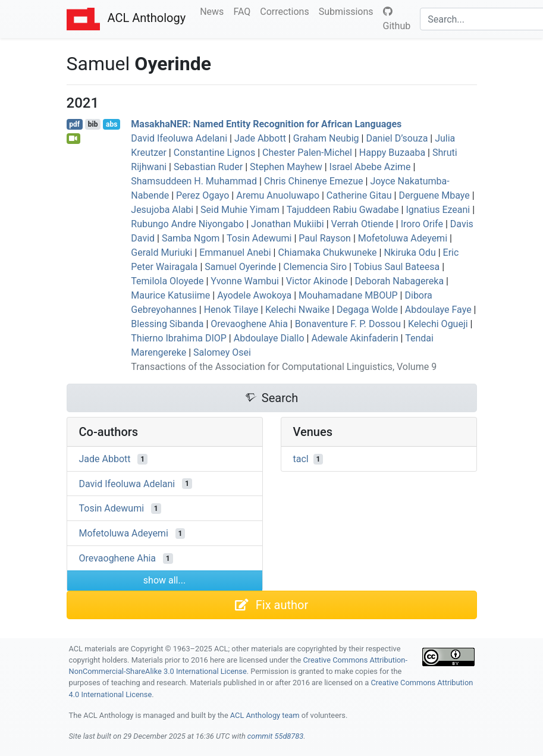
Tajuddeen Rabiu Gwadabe (343, 210)
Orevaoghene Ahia (249, 324)
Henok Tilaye (231, 310)
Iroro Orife (422, 224)
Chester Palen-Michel (307, 153)
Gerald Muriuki (161, 252)
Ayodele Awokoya (254, 295)
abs (112, 124)
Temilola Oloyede (167, 281)
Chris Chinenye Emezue (314, 181)
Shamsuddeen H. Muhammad (194, 181)
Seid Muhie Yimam (240, 210)
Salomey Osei (222, 352)
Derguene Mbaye (434, 195)
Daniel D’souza (397, 138)
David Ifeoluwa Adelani (179, 138)
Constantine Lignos (215, 153)
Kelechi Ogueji (438, 324)
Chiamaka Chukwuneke (327, 252)
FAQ (244, 11)
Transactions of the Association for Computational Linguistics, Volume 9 (284, 367)
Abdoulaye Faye (438, 310)
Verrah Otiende (362, 224)
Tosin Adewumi (259, 238)
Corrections (287, 11)
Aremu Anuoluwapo (278, 195)
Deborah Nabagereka (400, 281)
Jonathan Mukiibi (288, 224)
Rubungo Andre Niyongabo (187, 224)
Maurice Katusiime (170, 295)
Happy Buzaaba (392, 153)
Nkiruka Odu (409, 252)
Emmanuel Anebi (235, 252)
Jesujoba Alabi (162, 210)
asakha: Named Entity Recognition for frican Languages (266, 124)
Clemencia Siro (315, 267)
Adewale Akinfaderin (354, 338)
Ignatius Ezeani (438, 210)
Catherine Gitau (359, 195)
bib (93, 124)
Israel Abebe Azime (370, 167)
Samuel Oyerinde (240, 267)
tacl (301, 459)
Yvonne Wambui (245, 281)
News (214, 11)
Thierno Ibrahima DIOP (179, 338)
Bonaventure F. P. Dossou (348, 324)
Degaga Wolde (367, 310)
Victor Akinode (317, 281)
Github (397, 19)
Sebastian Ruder (208, 167)
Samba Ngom (191, 238)
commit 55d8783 (275, 736)
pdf (74, 124)
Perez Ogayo (203, 195)
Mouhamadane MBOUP (348, 295)
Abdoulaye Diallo (269, 338)
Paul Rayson (325, 238)
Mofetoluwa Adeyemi (403, 238)
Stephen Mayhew (286, 167)
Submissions (349, 11)
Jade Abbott (260, 138)
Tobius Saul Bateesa (397, 267)
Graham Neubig (326, 138)
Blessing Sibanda (167, 324)
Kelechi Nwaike (297, 310)
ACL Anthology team (265, 715)
